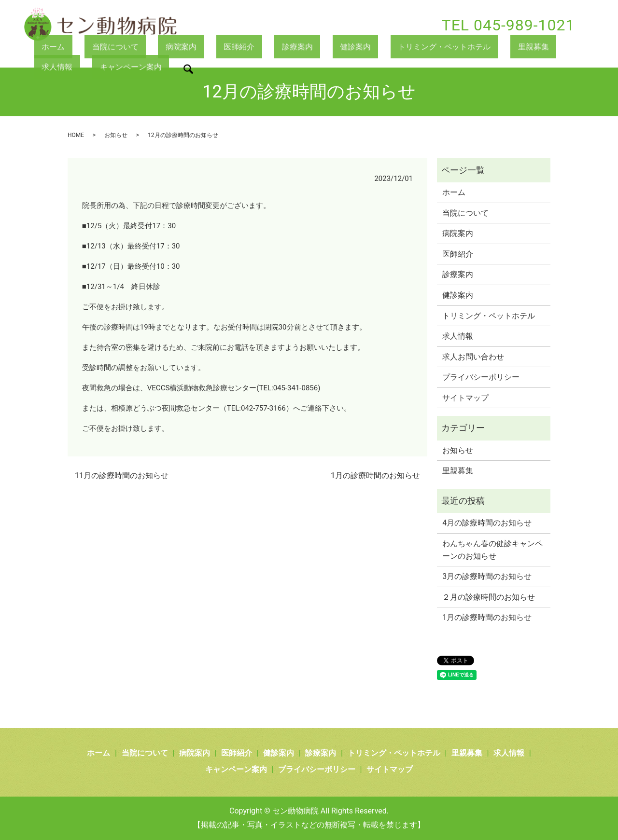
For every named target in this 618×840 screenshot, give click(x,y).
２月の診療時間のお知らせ (489, 597)
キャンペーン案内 (69, 68)
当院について (99, 48)
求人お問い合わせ (473, 357)
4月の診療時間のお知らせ (487, 523)
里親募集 (460, 48)
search (124, 70)
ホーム (47, 48)
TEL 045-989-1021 (508, 25)
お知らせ (116, 135)
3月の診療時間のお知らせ (487, 576)
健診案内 (296, 48)
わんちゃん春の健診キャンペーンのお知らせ (492, 550)
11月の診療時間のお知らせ (122, 475)
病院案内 (154, 48)
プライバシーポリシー (481, 377)
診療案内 (249, 48)
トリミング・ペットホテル (378, 48)
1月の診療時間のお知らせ (375, 475)
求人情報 (507, 48)
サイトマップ (465, 398)
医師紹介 (202, 48)
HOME (76, 135)
